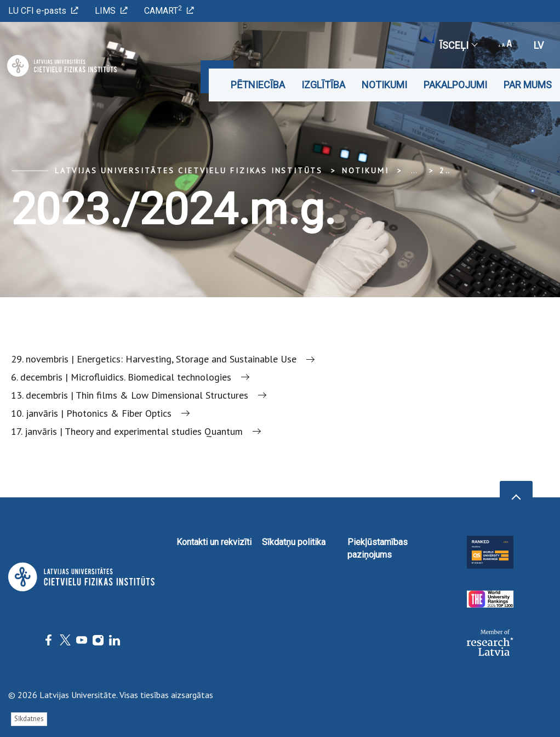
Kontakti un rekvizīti (214, 542)
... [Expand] (414, 171)
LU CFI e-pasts (43, 11)
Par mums (528, 85)
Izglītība (323, 85)
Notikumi (384, 85)
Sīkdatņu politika (294, 542)
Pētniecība (258, 85)
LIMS (111, 11)
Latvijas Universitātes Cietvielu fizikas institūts (189, 171)
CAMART (169, 10)
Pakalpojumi (455, 85)
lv (539, 45)
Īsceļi (458, 45)
